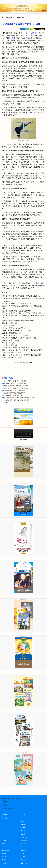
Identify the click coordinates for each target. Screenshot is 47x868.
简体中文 (5, 818)
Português (24, 841)
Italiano (4, 853)
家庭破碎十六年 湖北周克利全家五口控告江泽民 (19, 398)
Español (24, 831)
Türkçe (23, 857)
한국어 (4, 860)
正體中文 (5, 815)
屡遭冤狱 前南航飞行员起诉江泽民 (15, 383)
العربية (23, 815)
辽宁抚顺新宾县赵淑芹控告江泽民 (14, 391)
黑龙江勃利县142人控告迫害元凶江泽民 (16, 386)
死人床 (33, 113)
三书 (16, 197)
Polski (4, 863)
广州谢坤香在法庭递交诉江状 (13, 395)
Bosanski (24, 818)
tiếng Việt (24, 863)
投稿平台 (5, 805)
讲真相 (37, 283)
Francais (24, 837)
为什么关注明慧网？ (8, 808)
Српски (24, 850)
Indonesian (5, 850)
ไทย (23, 853)
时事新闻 (11, 18)
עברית (4, 841)
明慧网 (33, 33)
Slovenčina (25, 847)
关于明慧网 (5, 802)
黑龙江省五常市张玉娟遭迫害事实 (14, 393)
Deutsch (24, 824)
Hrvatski (5, 847)
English (24, 828)
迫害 (27, 38)
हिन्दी (3, 844)
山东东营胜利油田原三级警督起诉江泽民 (17, 400)
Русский (24, 844)
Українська (25, 860)
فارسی (23, 834)
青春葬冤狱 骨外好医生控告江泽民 (15, 381)
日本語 (4, 857)
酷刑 (14, 38)
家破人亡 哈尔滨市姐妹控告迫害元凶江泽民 (18, 388)
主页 (3, 18)
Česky (23, 821)
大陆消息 (20, 18)
